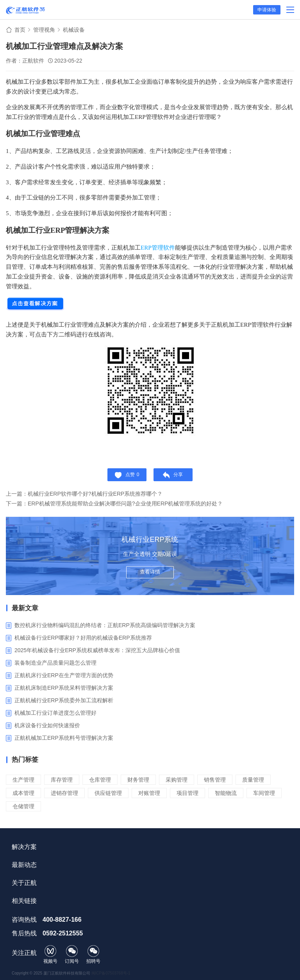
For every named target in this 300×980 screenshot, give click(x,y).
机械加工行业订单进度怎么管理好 (55, 713)
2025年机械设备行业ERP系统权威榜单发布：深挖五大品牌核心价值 (97, 650)
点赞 (127, 475)
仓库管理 (100, 780)
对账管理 (149, 793)
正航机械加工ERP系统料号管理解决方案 (64, 738)
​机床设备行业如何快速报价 (47, 725)
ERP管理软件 (158, 248)
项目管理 (187, 793)
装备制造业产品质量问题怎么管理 (55, 663)
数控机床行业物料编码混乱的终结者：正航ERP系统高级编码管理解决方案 (105, 625)
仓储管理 (23, 806)
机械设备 (74, 30)
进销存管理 (64, 793)
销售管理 (215, 780)
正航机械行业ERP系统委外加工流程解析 (64, 700)
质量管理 (253, 780)
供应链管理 (108, 793)
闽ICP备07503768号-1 (111, 973)
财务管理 (138, 780)
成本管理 (23, 793)
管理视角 (44, 30)
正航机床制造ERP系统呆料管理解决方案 (64, 688)
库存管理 (62, 780)
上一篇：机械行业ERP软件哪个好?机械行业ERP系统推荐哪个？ (84, 494)
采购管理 (177, 780)
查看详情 (150, 572)
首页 (20, 30)
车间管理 (264, 793)
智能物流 (226, 793)
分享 (173, 475)
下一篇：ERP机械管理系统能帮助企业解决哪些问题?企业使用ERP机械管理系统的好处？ (114, 503)
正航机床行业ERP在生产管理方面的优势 (64, 675)
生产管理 (23, 780)
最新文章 (25, 608)
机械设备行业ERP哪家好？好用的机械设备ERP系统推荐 (83, 638)
